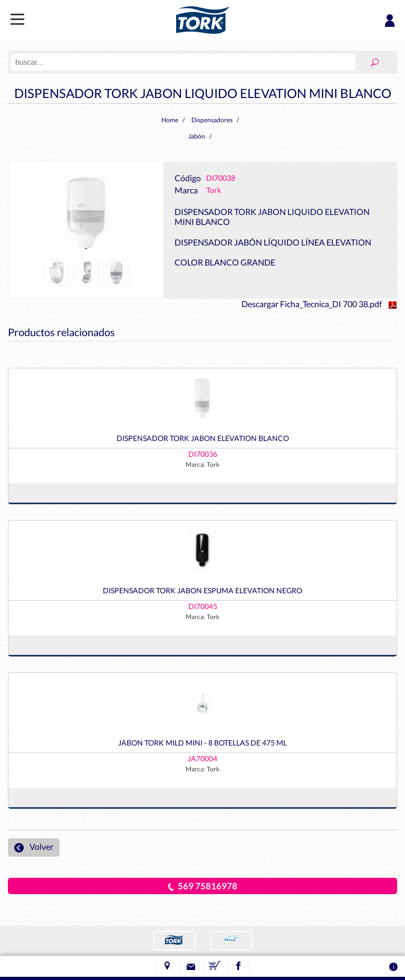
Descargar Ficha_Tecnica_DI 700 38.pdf (319, 304)
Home (170, 120)
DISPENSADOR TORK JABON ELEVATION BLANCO (203, 438)
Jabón (197, 136)
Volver (34, 847)
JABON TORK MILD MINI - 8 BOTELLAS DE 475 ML (202, 743)
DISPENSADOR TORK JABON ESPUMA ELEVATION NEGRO (202, 590)
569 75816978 (203, 886)
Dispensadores (212, 120)
